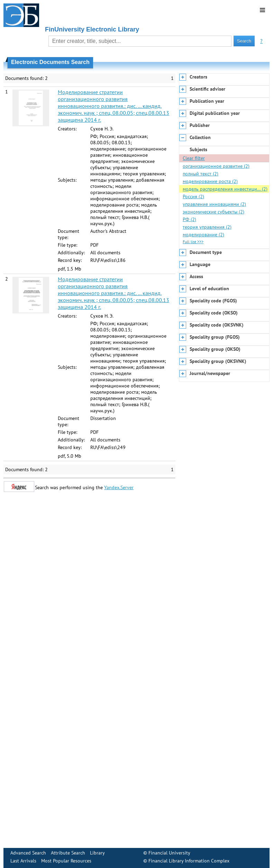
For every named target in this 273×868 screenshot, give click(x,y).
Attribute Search (68, 853)
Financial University (169, 853)
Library (97, 853)
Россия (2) (193, 197)
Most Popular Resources (66, 861)
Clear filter (194, 158)
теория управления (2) (207, 227)
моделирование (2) (203, 235)
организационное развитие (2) (216, 166)
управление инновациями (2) (214, 204)
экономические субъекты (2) (213, 212)
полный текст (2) (201, 174)
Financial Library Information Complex (189, 861)
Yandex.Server (119, 487)
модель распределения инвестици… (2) (225, 189)
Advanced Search (28, 853)
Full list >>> (193, 242)
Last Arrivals (23, 861)
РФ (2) (189, 219)
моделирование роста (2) (210, 181)
